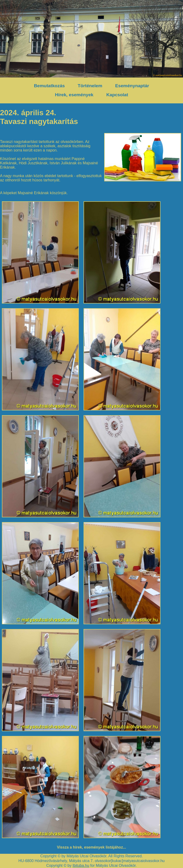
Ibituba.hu (81, 866)
